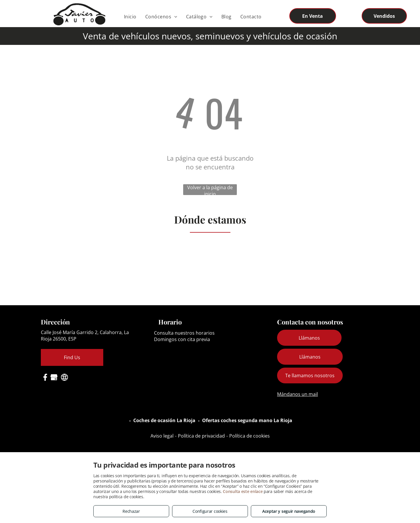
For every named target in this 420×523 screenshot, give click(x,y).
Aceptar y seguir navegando (289, 511)
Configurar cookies (210, 511)
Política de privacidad (201, 436)
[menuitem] (130, 17)
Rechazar (131, 511)
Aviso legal (162, 436)
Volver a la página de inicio (210, 190)
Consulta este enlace (243, 491)
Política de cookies (250, 436)
